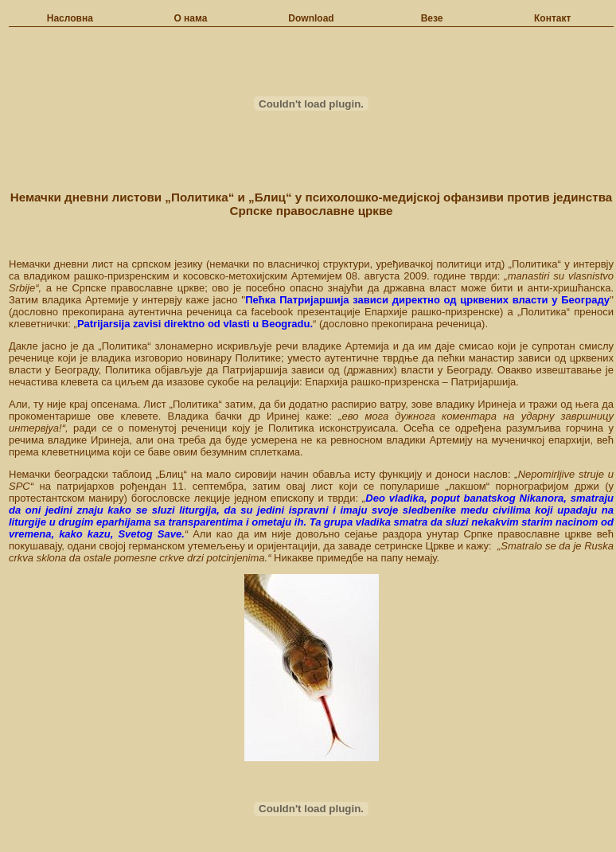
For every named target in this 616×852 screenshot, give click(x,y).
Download (311, 18)
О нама (190, 18)
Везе (432, 18)
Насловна (70, 18)
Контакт (552, 18)
